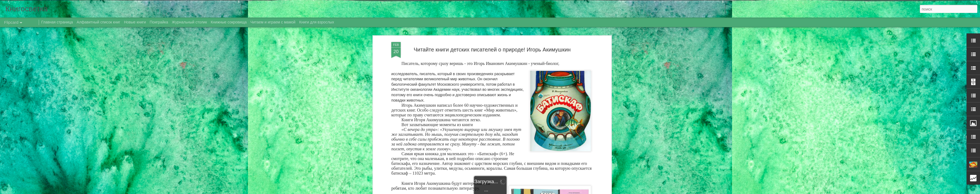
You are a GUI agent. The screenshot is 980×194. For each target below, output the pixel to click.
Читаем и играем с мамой (273, 22)
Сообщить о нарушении (557, 191)
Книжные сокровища (229, 22)
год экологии (500, 118)
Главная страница (57, 22)
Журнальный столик (189, 22)
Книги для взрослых (317, 22)
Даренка (536, 111)
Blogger (534, 191)
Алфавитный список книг (99, 22)
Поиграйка (159, 22)
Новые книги (135, 22)
